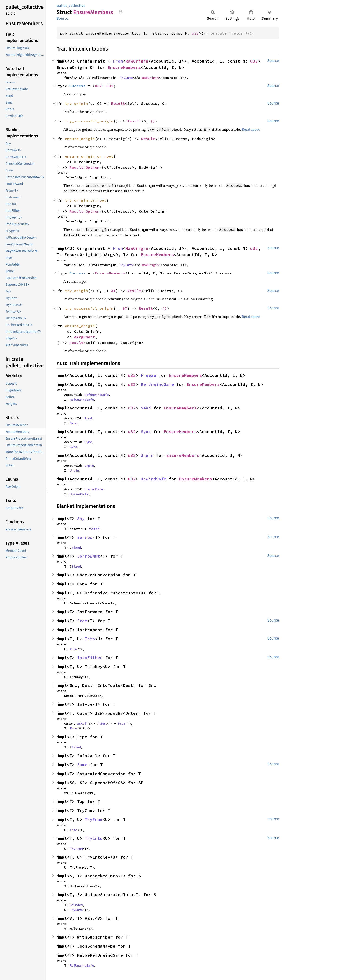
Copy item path (120, 12)
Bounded (76, 905)
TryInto (126, 78)
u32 (195, 33)
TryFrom (94, 820)
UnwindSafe (153, 479)
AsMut (102, 723)
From (118, 61)
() (153, 121)
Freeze (148, 375)
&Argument (84, 337)
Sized (95, 529)
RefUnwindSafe (157, 384)
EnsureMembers (124, 67)
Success (78, 86)
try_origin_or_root (86, 200)
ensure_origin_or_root (89, 156)
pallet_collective (71, 6)
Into (90, 639)
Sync (146, 432)
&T (113, 291)
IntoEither (90, 658)
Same (82, 765)
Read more (251, 129)
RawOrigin (137, 61)
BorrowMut (89, 556)
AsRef (82, 723)
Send (146, 408)
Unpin (147, 455)
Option (93, 167)
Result (118, 103)
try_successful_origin (89, 121)
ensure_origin (80, 139)
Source (63, 18)
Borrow (85, 537)
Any (81, 519)
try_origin (76, 103)
